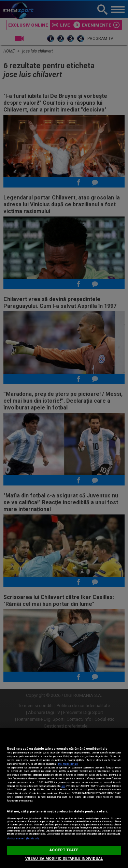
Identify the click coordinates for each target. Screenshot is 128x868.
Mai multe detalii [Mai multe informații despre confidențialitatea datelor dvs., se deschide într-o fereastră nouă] (68, 764)
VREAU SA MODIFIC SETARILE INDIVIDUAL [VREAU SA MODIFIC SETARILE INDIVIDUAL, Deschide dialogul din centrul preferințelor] (64, 859)
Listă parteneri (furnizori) (23, 839)
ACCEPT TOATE (64, 850)
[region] (64, 798)
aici (63, 786)
